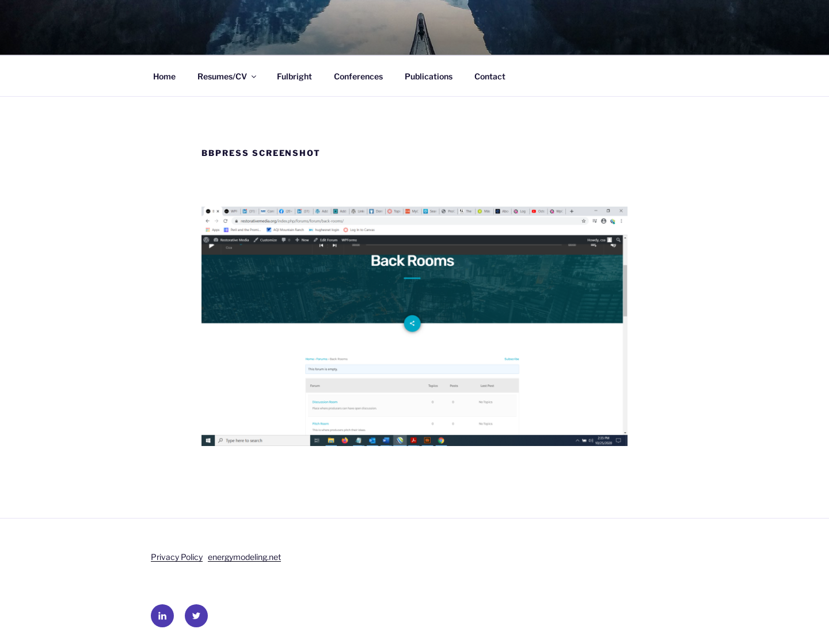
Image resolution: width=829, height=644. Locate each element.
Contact (490, 76)
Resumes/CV (228, 76)
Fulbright (294, 76)
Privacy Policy (177, 557)
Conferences (358, 76)
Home (164, 76)
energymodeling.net (244, 557)
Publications (429, 76)
